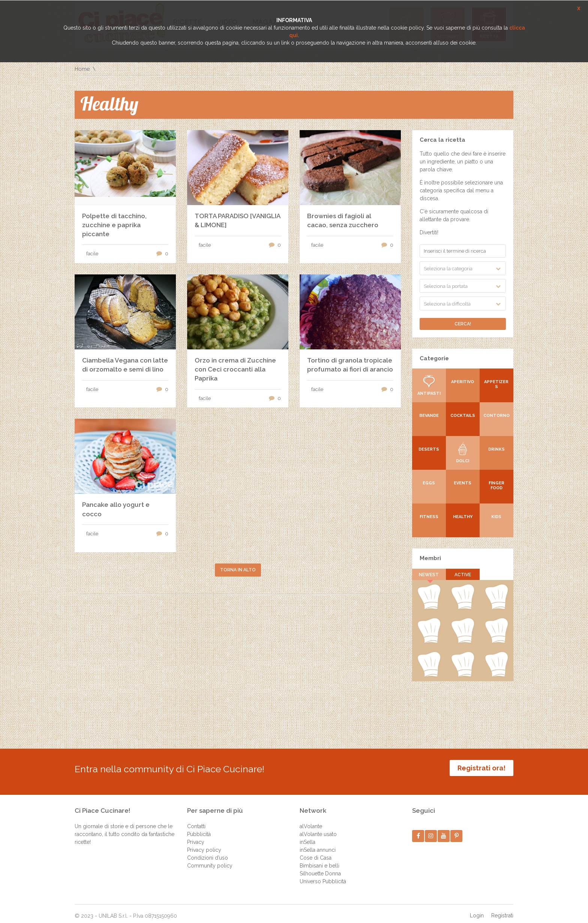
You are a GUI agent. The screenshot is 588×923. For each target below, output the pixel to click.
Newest (429, 575)
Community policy (210, 860)
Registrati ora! (481, 768)
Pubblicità (199, 829)
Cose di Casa (316, 852)
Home (82, 69)
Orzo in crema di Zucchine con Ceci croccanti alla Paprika (235, 369)
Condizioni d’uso (208, 852)
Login (477, 910)
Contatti (196, 821)
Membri (430, 558)
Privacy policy (204, 844)
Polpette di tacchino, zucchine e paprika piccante (114, 225)
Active (463, 575)
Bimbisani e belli (319, 860)
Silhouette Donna (320, 868)
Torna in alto (238, 570)
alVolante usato (318, 829)
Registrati (502, 910)
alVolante (311, 821)
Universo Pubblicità (323, 876)
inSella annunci (318, 844)
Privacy (196, 836)
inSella (307, 836)
